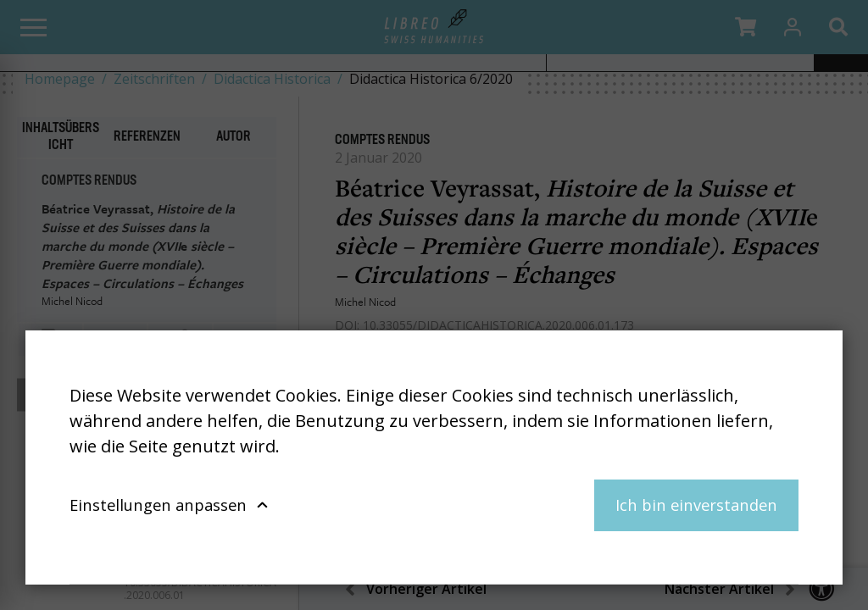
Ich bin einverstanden (696, 505)
